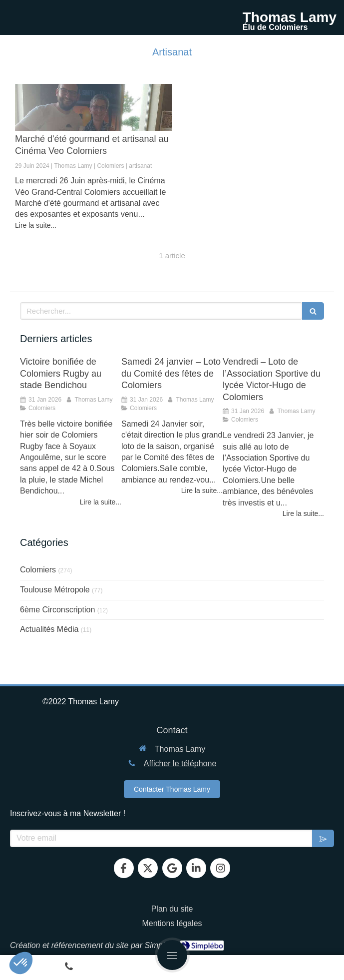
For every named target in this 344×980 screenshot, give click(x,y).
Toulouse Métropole (55, 590)
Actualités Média (49, 629)
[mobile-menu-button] (172, 955)
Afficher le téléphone (180, 763)
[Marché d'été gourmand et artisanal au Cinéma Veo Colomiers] (94, 107)
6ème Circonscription (57, 610)
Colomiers (38, 570)
